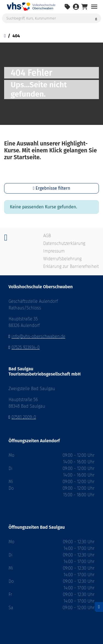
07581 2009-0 (24, 417)
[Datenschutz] (99, 607)
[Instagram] (6, 239)
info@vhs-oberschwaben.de (38, 336)
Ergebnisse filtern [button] (51, 188)
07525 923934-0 (26, 347)
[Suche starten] (96, 18)
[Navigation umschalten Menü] (94, 7)
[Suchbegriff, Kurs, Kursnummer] (51, 18)
